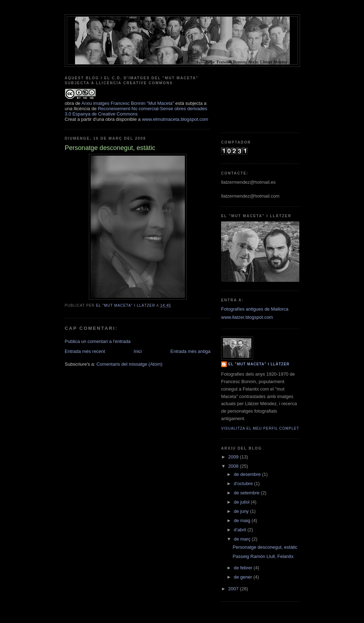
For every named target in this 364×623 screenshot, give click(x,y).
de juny (242, 511)
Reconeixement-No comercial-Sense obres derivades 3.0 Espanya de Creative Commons (136, 111)
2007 (234, 589)
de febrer (244, 568)
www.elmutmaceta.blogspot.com (175, 119)
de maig (243, 520)
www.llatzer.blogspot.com (247, 317)
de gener (244, 577)
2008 (234, 466)
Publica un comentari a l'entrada (98, 341)
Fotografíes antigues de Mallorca (255, 309)
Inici (138, 351)
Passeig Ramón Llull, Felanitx (263, 556)
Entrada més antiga (190, 351)
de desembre (248, 474)
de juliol (242, 502)
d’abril (241, 530)
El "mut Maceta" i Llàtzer (259, 364)
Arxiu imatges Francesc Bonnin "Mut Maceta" (128, 103)
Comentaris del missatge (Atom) (129, 364)
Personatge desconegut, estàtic (265, 547)
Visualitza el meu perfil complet (260, 428)
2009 (234, 457)
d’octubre (244, 484)
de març (243, 539)
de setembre (247, 493)
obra (69, 103)
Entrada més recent (85, 351)
